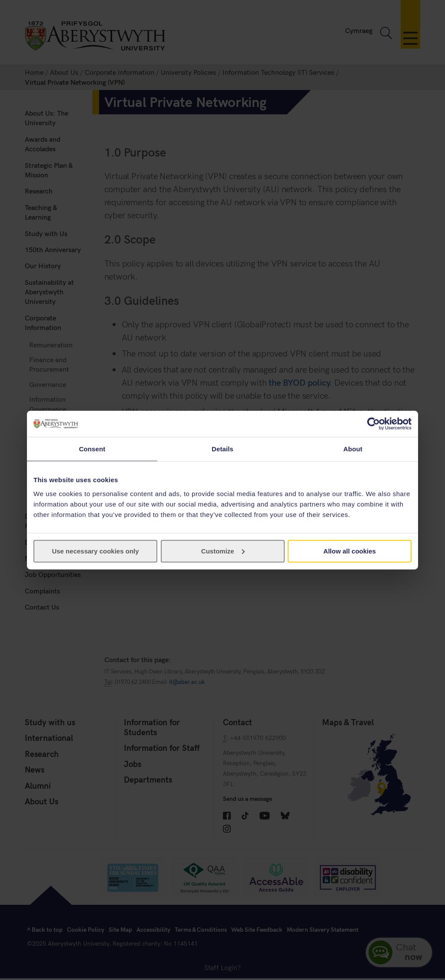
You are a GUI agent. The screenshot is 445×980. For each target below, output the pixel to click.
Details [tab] (222, 449)
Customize (223, 551)
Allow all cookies (350, 551)
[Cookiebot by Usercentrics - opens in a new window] (374, 424)
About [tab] (353, 449)
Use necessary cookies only (95, 551)
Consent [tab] (92, 449)
